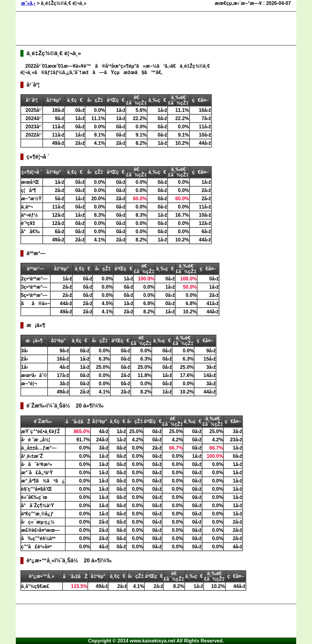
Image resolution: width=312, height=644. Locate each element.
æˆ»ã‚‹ (28, 3)
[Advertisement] (131, 28)
